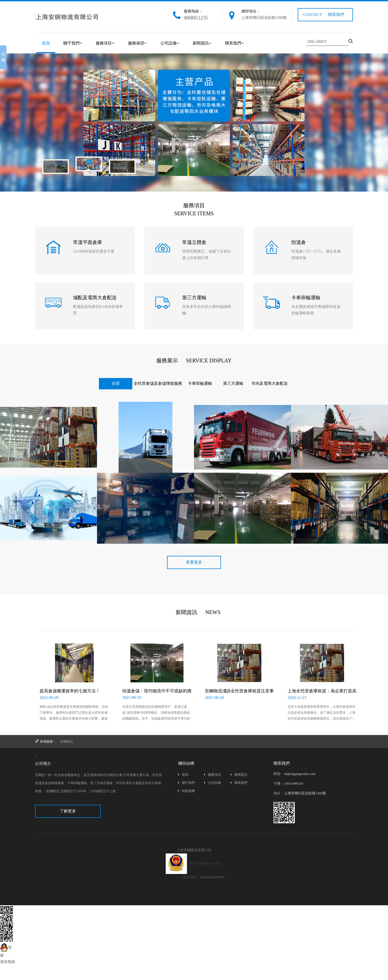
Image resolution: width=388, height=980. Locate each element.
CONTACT (313, 15)
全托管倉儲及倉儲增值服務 (158, 383)
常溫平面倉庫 (88, 242)
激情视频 (8, 962)
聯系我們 (336, 15)
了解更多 (68, 811)
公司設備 (170, 43)
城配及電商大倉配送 (95, 298)
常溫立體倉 (194, 242)
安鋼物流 (67, 741)
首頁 (46, 43)
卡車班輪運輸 (306, 298)
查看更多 (194, 562)
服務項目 (105, 43)
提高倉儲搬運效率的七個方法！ (70, 691)
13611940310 (294, 783)
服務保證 (137, 43)
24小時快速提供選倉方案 (94, 251)
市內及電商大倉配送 (270, 383)
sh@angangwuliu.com (300, 774)
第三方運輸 (194, 298)
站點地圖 (186, 791)
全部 (116, 383)
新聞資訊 (202, 43)
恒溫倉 (299, 242)
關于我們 (73, 43)
